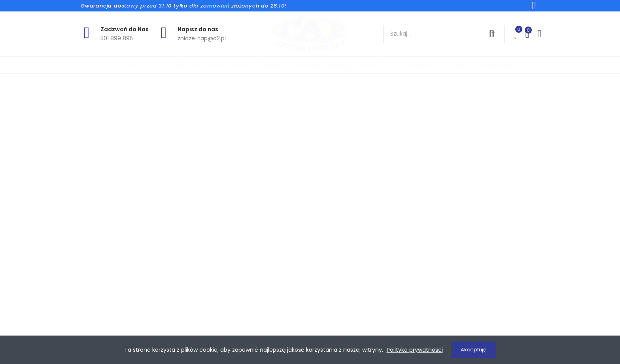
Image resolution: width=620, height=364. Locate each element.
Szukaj (492, 34)
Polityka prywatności (415, 350)
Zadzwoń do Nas (125, 29)
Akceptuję (474, 350)
